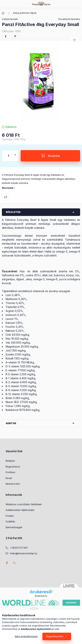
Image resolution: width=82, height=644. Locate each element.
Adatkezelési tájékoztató (20, 510)
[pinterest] (15, 36)
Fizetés (10, 516)
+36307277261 (19, 548)
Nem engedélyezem (26, 636)
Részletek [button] (13, 212)
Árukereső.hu (41, 596)
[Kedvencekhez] (74, 40)
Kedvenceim (13, 484)
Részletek (8, 188)
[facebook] (6, 36)
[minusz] (15, 159)
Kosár (9, 478)
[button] (41, 82)
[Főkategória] (3, 13)
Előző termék (11, 19)
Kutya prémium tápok (25, 13)
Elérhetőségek (14, 527)
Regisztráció (13, 467)
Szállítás (10, 521)
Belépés (10, 461)
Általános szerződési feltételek (24, 504)
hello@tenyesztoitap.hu (24, 553)
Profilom (10, 472)
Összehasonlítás (6, 197)
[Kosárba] (50, 156)
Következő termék (69, 19)
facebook (7, 563)
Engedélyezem (55, 636)
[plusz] (15, 153)
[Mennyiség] (8, 156)
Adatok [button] (11, 423)
